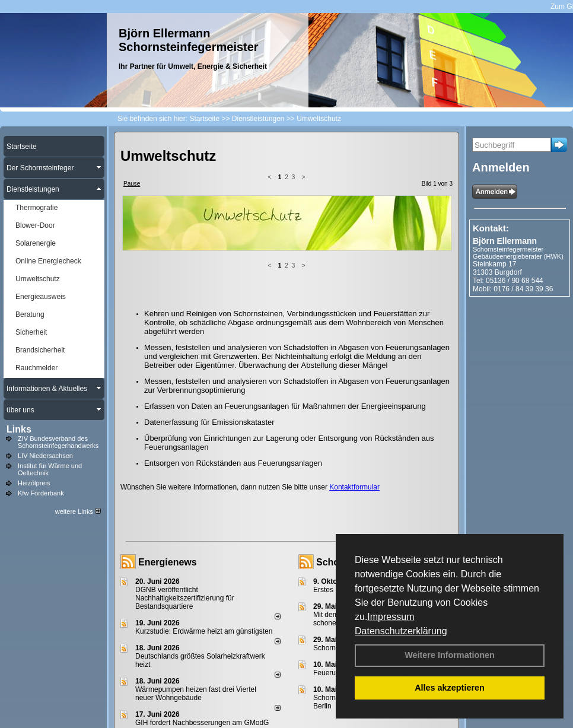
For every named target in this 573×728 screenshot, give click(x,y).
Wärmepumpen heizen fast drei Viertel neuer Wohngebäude (196, 599)
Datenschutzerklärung (401, 631)
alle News (261, 660)
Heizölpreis (34, 483)
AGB (335, 699)
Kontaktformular (354, 393)
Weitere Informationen (450, 655)
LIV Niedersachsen (45, 456)
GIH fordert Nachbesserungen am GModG (202, 628)
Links (19, 429)
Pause (132, 184)
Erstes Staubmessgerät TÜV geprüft (370, 495)
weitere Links (78, 511)
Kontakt (153, 699)
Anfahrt (307, 699)
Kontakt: (491, 228)
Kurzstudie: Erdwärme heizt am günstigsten (204, 537)
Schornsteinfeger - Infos (371, 468)
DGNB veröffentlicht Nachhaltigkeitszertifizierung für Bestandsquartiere (185, 504)
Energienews (168, 468)
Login (123, 699)
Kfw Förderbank (41, 493)
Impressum (391, 617)
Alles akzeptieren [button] (450, 688)
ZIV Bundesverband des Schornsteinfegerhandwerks (58, 442)
